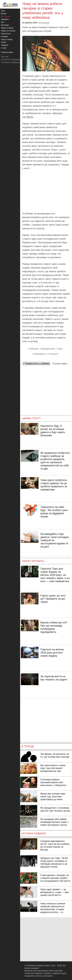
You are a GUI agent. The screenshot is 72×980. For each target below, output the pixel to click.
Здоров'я (5, 19)
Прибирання (40, 354)
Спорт (4, 42)
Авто (3, 11)
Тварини (5, 45)
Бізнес (4, 14)
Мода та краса (7, 28)
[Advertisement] (46, 191)
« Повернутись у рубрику (36, 364)
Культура (5, 25)
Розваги (4, 36)
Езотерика (44, 23)
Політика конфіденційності (13, 62)
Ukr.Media (28, 117)
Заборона (34, 349)
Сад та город (7, 39)
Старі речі (53, 354)
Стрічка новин (60, 364)
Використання (48, 349)
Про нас (5, 57)
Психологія (6, 34)
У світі (4, 48)
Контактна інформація (11, 59)
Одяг (60, 349)
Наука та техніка (8, 31)
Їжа (2, 22)
